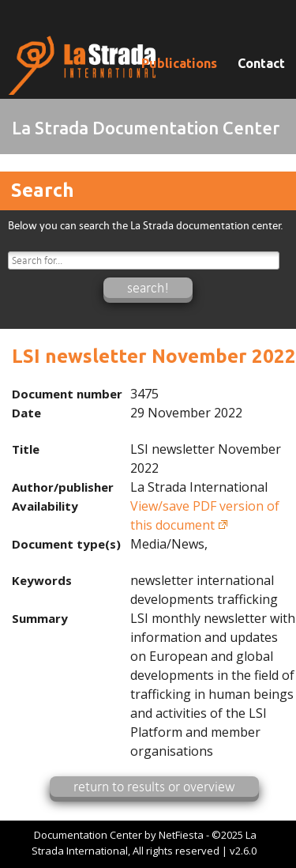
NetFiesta (181, 835)
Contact (261, 63)
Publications (179, 63)
